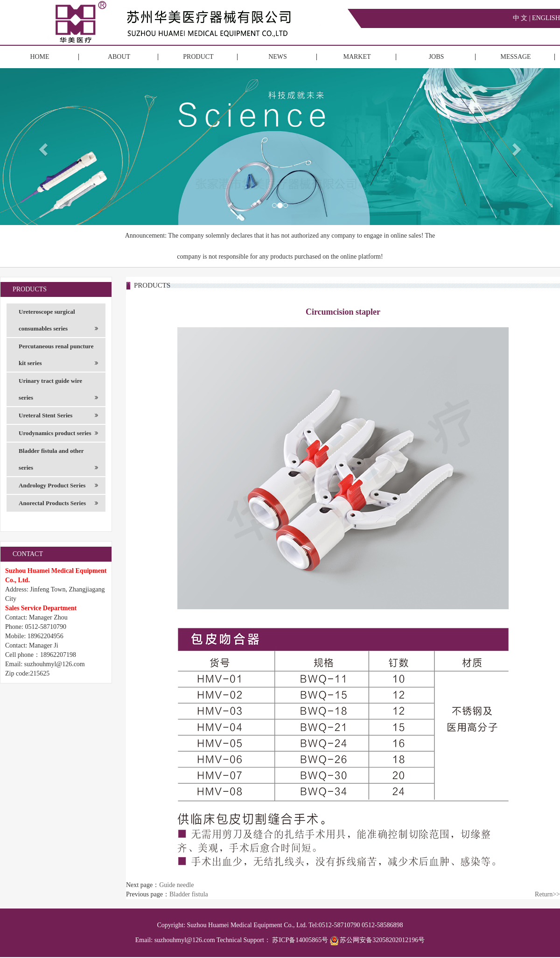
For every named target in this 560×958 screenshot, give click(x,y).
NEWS (278, 57)
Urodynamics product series (58, 433)
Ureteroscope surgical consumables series (58, 323)
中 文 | (522, 18)
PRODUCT (198, 57)
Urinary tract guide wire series (58, 392)
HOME (39, 57)
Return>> (547, 894)
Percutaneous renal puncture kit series (58, 357)
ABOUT (119, 57)
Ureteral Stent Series (58, 416)
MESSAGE (515, 57)
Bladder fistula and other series (58, 462)
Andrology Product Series (58, 486)
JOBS (437, 57)
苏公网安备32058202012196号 (378, 940)
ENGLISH (546, 18)
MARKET (357, 57)
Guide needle (176, 885)
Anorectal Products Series (58, 503)
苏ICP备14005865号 (300, 940)
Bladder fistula (189, 894)
